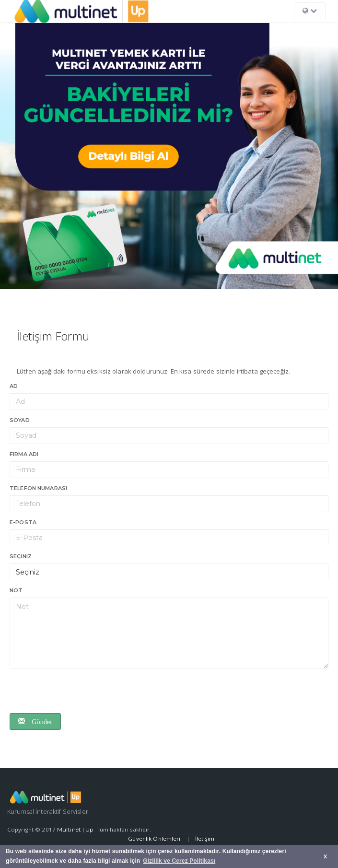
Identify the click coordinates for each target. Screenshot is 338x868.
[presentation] (82, 692)
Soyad (20, 420)
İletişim (205, 839)
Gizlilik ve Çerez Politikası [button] (179, 861)
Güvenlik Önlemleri (155, 839)
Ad (14, 386)
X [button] (325, 856)
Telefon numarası (38, 488)
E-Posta (23, 522)
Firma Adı (24, 454)
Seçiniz (21, 556)
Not (16, 590)
